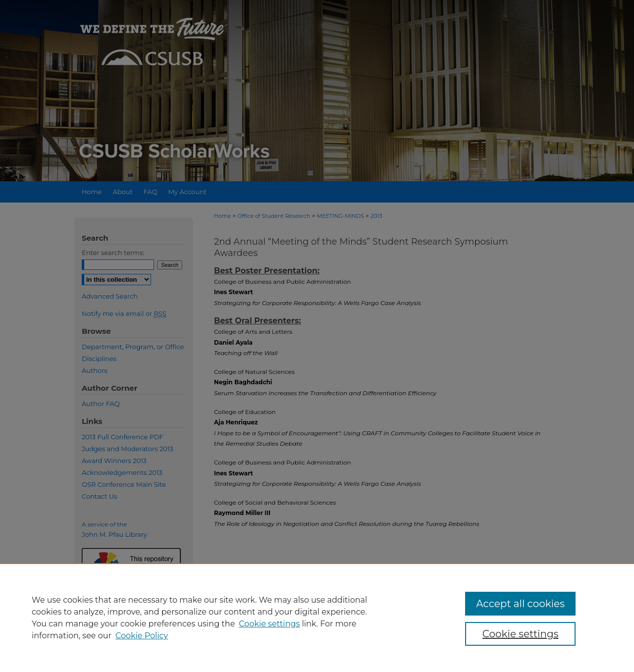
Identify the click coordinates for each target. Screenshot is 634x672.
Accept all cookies (520, 604)
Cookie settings (269, 624)
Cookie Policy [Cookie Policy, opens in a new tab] (142, 636)
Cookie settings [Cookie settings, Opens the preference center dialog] (521, 634)
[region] (317, 618)
